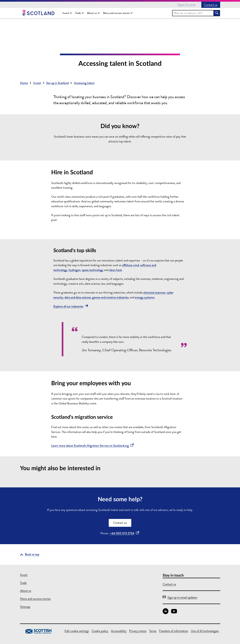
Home (24, 83)
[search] (193, 13)
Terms (153, 631)
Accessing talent (84, 83)
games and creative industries (110, 297)
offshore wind (131, 265)
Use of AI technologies (205, 631)
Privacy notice (138, 631)
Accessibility (119, 631)
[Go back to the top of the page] (30, 554)
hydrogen (75, 270)
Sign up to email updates (180, 597)
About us (93, 13)
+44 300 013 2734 (124, 533)
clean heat (115, 270)
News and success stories (118, 13)
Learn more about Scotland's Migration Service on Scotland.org (92, 446)
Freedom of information (174, 631)
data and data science (78, 297)
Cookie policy (100, 631)
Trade (79, 13)
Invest (67, 13)
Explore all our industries (71, 306)
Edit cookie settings (77, 631)
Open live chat (186, 5)
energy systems (145, 297)
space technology (93, 270)
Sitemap (25, 607)
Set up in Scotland (57, 83)
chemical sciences (154, 292)
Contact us (211, 5)
